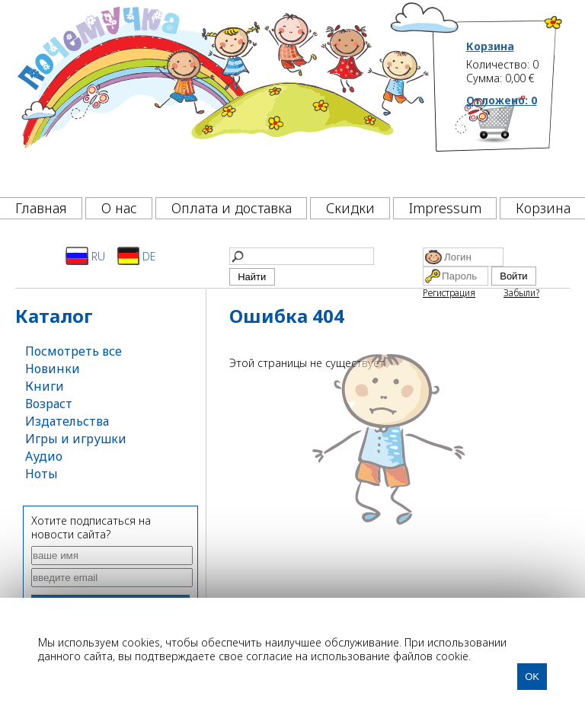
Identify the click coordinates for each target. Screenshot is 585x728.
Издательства (67, 421)
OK (532, 677)
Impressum (445, 208)
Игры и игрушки (76, 439)
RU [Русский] (85, 256)
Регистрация (449, 293)
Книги (45, 386)
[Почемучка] (222, 94)
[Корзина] (515, 141)
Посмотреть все (74, 351)
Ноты (42, 474)
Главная (41, 208)
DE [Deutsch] (137, 256)
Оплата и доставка (232, 208)
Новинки (53, 369)
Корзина (490, 46)
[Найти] (302, 256)
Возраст (49, 404)
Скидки (350, 208)
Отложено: (502, 100)
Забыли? (521, 293)
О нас (119, 208)
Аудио (44, 456)
